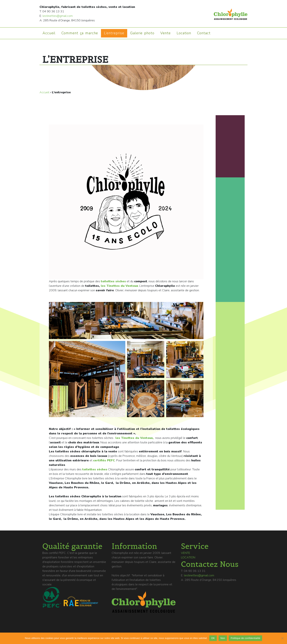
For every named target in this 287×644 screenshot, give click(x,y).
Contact (204, 33)
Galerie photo (142, 33)
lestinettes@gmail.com (58, 16)
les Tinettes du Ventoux (119, 286)
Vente (166, 33)
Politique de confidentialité (245, 638)
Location (184, 33)
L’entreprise (114, 33)
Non (223, 638)
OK (213, 638)
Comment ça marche (80, 33)
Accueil (49, 33)
